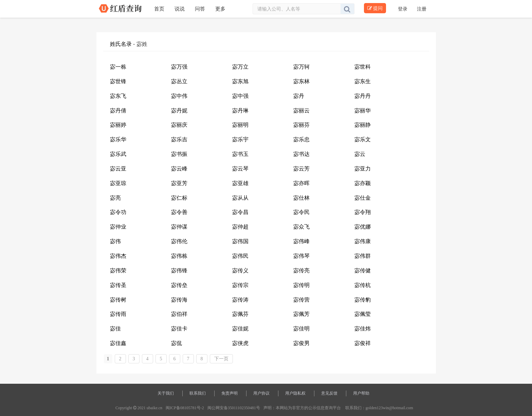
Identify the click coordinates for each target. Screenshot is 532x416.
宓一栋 (118, 67)
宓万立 (240, 67)
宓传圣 (118, 285)
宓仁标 (179, 198)
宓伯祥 (179, 314)
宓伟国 (240, 241)
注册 (422, 9)
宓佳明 (301, 329)
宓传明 (301, 285)
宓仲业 (118, 227)
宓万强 (179, 67)
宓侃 (177, 343)
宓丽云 (301, 111)
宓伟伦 (179, 241)
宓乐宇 (240, 139)
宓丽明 (240, 125)
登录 (403, 9)
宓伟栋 (179, 256)
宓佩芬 (240, 314)
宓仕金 (363, 198)
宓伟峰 (301, 241)
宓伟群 (363, 256)
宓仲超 (240, 227)
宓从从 (240, 198)
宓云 (360, 154)
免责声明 (230, 393)
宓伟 (115, 241)
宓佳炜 (363, 329)
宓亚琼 (118, 183)
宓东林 (301, 81)
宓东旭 (240, 81)
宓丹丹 (363, 96)
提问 (375, 8)
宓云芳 (301, 169)
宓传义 (240, 270)
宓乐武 (118, 154)
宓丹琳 (240, 111)
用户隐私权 (295, 393)
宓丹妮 (179, 111)
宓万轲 (301, 67)
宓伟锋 (179, 270)
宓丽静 (363, 125)
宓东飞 (118, 96)
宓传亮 (301, 270)
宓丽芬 (301, 125)
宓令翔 (363, 212)
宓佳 (115, 329)
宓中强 (240, 96)
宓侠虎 (240, 343)
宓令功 (118, 212)
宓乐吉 (179, 139)
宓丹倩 (118, 111)
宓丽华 (363, 111)
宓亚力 (363, 169)
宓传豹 (363, 300)
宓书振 (179, 154)
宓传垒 (179, 285)
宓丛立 (179, 81)
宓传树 (118, 300)
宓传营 (301, 300)
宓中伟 (179, 96)
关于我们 (166, 393)
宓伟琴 (301, 256)
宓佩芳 (301, 314)
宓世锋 (118, 81)
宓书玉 (240, 154)
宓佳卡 (179, 329)
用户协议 (261, 393)
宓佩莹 (363, 314)
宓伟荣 (118, 270)
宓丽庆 (179, 125)
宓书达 (301, 154)
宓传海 (179, 300)
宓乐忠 (301, 139)
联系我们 (198, 393)
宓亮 (115, 198)
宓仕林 (301, 198)
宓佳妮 (240, 329)
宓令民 (301, 212)
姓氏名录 (121, 44)
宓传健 (363, 270)
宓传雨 (118, 314)
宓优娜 (363, 227)
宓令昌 (240, 212)
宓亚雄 (240, 183)
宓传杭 (363, 285)
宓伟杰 (118, 256)
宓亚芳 (179, 183)
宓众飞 (301, 227)
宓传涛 (240, 300)
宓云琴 (240, 169)
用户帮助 (361, 393)
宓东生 (363, 81)
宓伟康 (363, 241)
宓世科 (363, 67)
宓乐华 (118, 139)
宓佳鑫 (118, 343)
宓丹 (299, 96)
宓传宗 (240, 285)
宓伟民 (240, 256)
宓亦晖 (301, 183)
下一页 (221, 359)
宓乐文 (363, 139)
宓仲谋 (179, 227)
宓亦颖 (363, 183)
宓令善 (179, 212)
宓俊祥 (363, 343)
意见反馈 (329, 393)
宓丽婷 (118, 125)
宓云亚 (118, 169)
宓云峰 (179, 169)
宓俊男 (301, 343)
